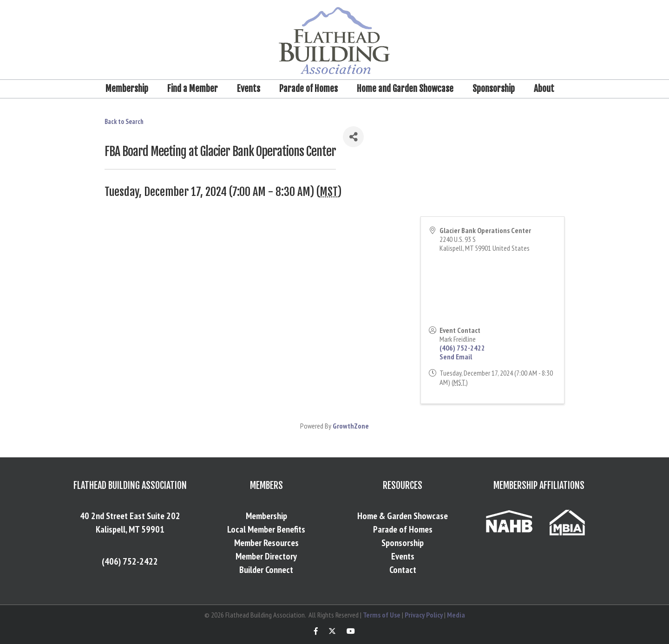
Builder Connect (266, 570)
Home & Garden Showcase (403, 516)
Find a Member (193, 89)
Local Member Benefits (266, 529)
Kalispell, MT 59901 (130, 529)
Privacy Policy (424, 615)
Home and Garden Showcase (405, 89)
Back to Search (124, 121)
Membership (127, 89)
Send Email (456, 357)
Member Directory (266, 556)
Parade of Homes (308, 89)
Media (456, 615)
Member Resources (266, 543)
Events (249, 89)
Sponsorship (494, 89)
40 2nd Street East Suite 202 (130, 516)
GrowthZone (351, 426)
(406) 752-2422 (462, 348)
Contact (403, 570)
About (544, 89)
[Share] (353, 137)
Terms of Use (382, 615)
